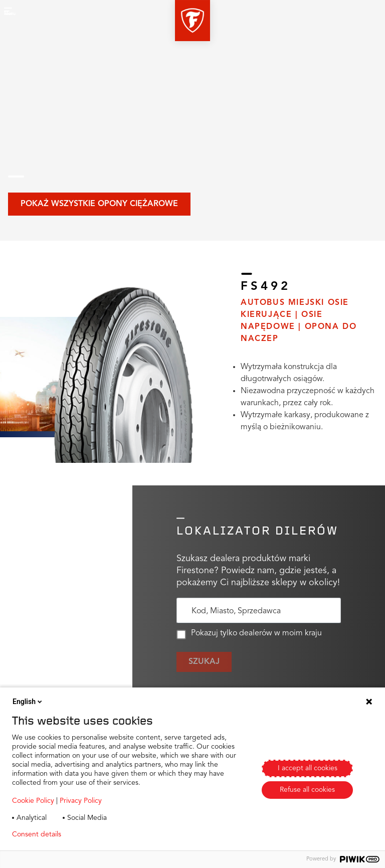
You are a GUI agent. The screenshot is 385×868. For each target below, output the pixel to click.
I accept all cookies (308, 768)
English (28, 702)
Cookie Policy (33, 801)
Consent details (37, 834)
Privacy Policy (81, 801)
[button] (192, 21)
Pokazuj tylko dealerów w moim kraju (249, 634)
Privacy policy (99, 834)
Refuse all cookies (307, 790)
